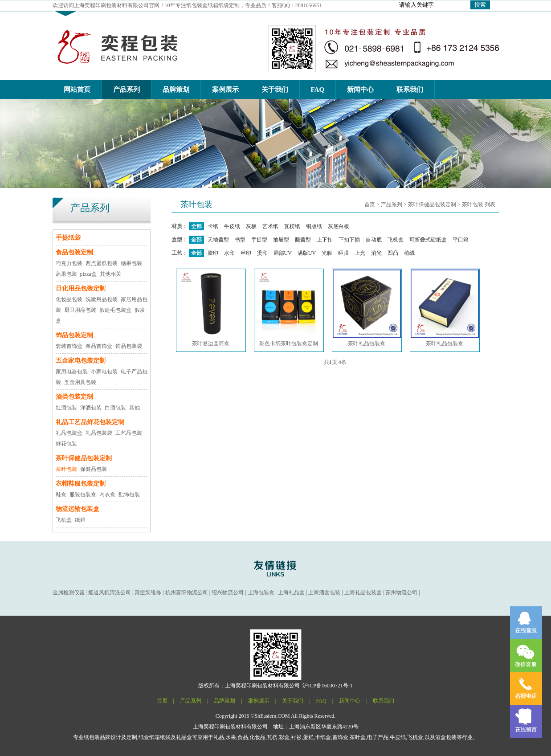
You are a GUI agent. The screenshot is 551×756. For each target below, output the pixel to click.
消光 (376, 253)
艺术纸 (270, 226)
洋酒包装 (91, 408)
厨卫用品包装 (80, 310)
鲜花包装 (66, 444)
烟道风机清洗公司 (110, 593)
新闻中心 (350, 701)
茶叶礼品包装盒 (367, 308)
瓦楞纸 (292, 226)
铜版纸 (314, 226)
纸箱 (80, 520)
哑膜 (343, 253)
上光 (360, 253)
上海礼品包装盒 (363, 593)
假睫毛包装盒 (115, 310)
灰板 (251, 226)
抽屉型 (281, 240)
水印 (229, 253)
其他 (135, 408)
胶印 (213, 253)
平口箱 (461, 240)
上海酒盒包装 (324, 593)
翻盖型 (303, 240)
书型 (240, 240)
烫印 (262, 253)
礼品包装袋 (99, 433)
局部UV (283, 253)
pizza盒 (88, 274)
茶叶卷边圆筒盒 (211, 308)
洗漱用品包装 (102, 299)
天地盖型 (218, 240)
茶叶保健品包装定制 (432, 204)
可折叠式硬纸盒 (428, 240)
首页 (370, 204)
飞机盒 (64, 520)
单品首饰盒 (99, 346)
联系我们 (384, 701)
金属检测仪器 (69, 593)
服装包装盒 (83, 494)
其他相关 (110, 274)
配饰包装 (129, 494)
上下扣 (325, 240)
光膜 (327, 253)
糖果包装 (131, 263)
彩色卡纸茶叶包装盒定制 (289, 308)
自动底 (374, 240)
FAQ (321, 701)
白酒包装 (115, 408)
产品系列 (392, 204)
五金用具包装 (80, 382)
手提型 (259, 240)
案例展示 (259, 701)
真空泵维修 (148, 593)
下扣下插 (349, 240)
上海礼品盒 (291, 593)
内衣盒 (107, 494)
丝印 (246, 253)
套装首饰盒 (69, 346)
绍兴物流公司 (228, 593)
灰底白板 (339, 226)
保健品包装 (94, 469)
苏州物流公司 (401, 593)
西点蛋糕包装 (102, 263)
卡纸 (213, 226)
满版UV (307, 253)
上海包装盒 (261, 593)
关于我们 (293, 701)
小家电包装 (104, 372)
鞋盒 (61, 494)
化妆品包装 (69, 299)
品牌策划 (224, 701)
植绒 (409, 253)
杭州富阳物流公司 (187, 593)
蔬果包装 (66, 274)
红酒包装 (66, 408)
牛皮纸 (232, 226)
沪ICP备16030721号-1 (328, 686)
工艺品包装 (129, 433)
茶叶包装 (66, 469)
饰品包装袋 (129, 346)
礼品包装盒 (69, 433)
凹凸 (393, 253)
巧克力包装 (69, 263)
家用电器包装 (72, 372)
